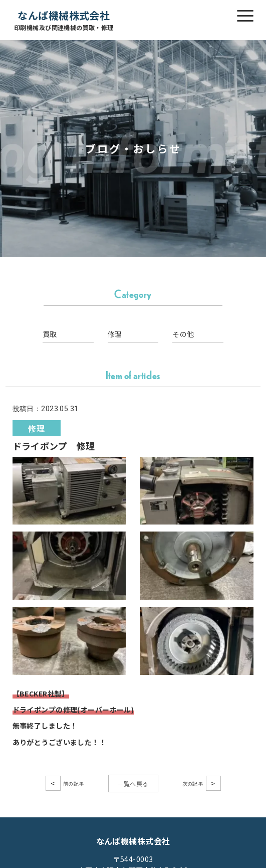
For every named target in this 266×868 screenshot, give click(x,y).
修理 (115, 334)
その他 (183, 334)
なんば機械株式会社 (64, 20)
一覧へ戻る (133, 784)
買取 (50, 334)
